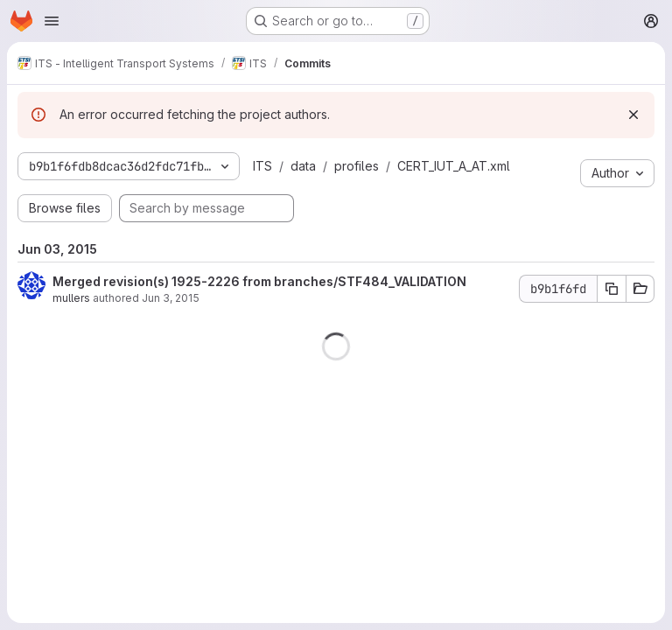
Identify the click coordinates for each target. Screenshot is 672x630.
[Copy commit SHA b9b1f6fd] (612, 289)
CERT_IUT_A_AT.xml (454, 166)
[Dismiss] (633, 115)
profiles (357, 166)
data (303, 166)
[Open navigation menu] (52, 21)
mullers (71, 298)
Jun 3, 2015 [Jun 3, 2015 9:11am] (171, 298)
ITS (262, 166)
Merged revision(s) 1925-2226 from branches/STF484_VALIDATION (259, 281)
